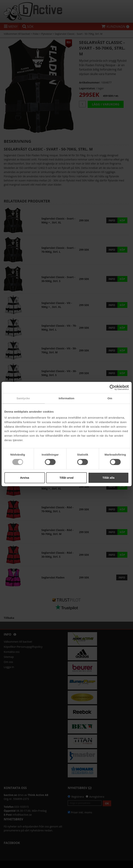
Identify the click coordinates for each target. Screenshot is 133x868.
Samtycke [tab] (23, 398)
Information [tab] (67, 398)
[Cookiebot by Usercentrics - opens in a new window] (112, 387)
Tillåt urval (66, 478)
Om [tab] (110, 398)
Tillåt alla (108, 478)
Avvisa (25, 478)
